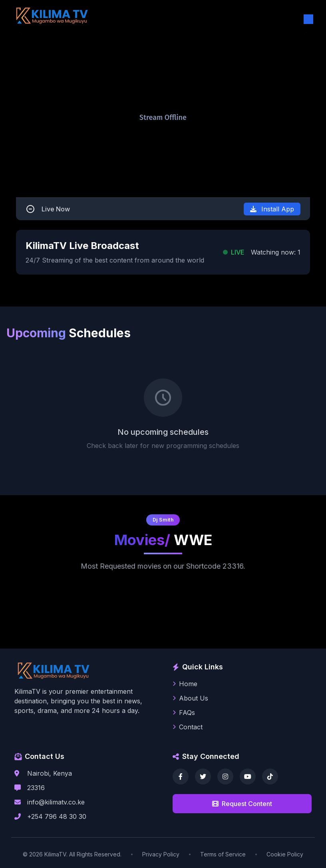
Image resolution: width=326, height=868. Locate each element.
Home (185, 684)
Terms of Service (223, 854)
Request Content (242, 804)
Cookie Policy (285, 854)
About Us (190, 698)
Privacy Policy (161, 854)
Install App (272, 209)
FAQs (184, 713)
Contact (188, 727)
